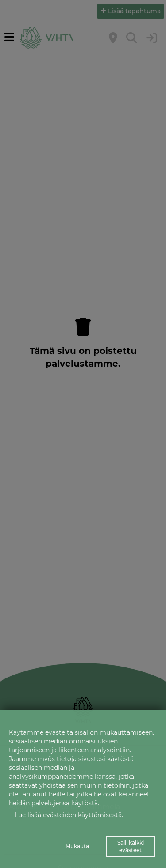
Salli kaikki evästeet (131, 846)
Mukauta (77, 846)
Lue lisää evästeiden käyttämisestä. (69, 815)
